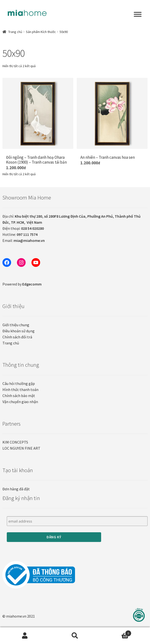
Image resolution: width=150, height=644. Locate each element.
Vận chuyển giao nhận (20, 402)
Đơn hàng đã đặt (16, 489)
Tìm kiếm (75, 636)
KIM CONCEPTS (15, 442)
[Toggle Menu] (138, 14)
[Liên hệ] (139, 615)
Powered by (22, 284)
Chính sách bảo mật (19, 396)
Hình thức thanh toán (20, 390)
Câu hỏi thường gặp (19, 383)
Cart (116, 632)
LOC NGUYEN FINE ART (21, 448)
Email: (24, 240)
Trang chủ (15, 32)
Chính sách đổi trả (17, 337)
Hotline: (20, 234)
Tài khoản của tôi (25, 636)
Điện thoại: (23, 228)
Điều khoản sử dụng (19, 331)
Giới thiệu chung (16, 325)
